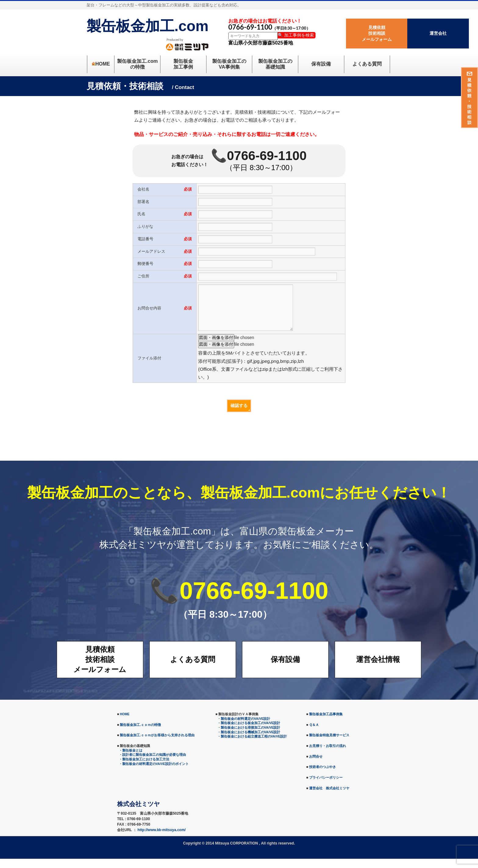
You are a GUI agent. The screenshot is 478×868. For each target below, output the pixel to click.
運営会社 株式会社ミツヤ (329, 797)
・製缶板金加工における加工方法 (144, 768)
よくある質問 (193, 669)
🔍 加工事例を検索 (296, 35)
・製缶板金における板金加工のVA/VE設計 (249, 732)
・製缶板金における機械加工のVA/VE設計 (249, 741)
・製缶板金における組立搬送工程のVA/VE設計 (252, 745)
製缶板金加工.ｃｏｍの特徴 (140, 734)
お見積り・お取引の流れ (328, 755)
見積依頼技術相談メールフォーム (377, 33)
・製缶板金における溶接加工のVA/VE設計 (249, 737)
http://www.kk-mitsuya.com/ (162, 839)
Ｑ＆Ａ (314, 734)
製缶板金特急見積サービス (329, 744)
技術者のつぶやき (323, 776)
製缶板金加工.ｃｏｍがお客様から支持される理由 (157, 744)
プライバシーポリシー (326, 787)
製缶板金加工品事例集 (326, 723)
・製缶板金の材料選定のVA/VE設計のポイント (154, 773)
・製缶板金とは (131, 759)
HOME (125, 723)
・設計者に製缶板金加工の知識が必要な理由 (152, 764)
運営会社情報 (378, 669)
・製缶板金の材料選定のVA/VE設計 (244, 728)
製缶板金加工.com (148, 26)
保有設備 (285, 669)
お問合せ (316, 766)
